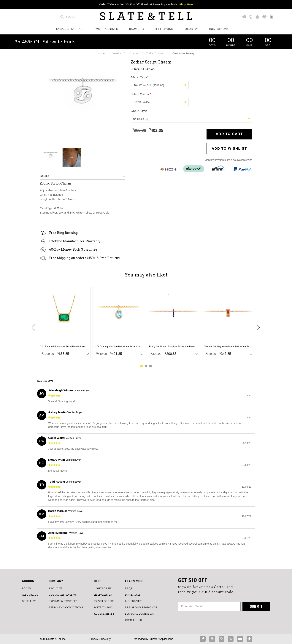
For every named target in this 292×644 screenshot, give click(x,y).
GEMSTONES (134, 620)
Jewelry (192, 29)
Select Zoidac (141, 94)
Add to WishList (229, 149)
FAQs (129, 589)
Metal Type (140, 77)
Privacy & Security (100, 639)
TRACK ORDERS (104, 601)
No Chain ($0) (192, 119)
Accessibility (104, 614)
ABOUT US (56, 589)
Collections (219, 29)
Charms (134, 53)
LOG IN (27, 589)
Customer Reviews (63, 595)
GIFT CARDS (30, 595)
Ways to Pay (103, 608)
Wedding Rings (107, 29)
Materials (133, 595)
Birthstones (165, 29)
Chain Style (139, 111)
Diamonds (137, 29)
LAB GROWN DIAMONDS (141, 608)
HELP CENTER (103, 595)
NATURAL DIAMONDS (139, 614)
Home (101, 53)
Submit (256, 606)
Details (44, 176)
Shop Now (186, 4)
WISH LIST (29, 601)
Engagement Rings (70, 29)
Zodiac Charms (155, 53)
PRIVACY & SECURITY (63, 601)
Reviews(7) (45, 381)
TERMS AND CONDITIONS (66, 608)
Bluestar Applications (161, 639)
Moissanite (134, 601)
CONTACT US (103, 589)
